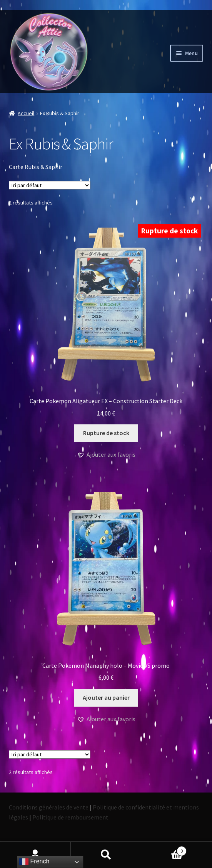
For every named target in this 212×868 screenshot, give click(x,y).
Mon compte (35, 855)
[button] (106, 455)
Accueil (26, 113)
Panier (164, 849)
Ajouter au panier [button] (106, 697)
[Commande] (50, 185)
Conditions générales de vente (49, 807)
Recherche (106, 855)
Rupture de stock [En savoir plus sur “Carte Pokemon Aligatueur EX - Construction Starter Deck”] (106, 433)
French (34, 862)
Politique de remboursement (70, 817)
